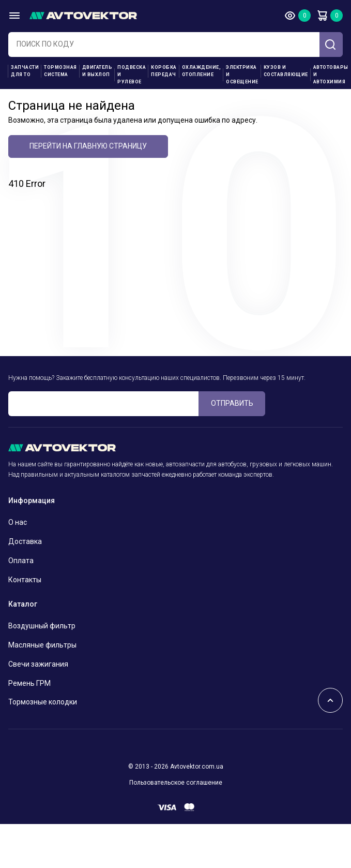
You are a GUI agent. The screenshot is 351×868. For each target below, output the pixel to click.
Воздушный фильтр (42, 626)
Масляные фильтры (42, 645)
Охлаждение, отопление (202, 71)
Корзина (322, 16)
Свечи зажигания (38, 664)
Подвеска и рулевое (132, 75)
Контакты (25, 580)
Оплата (21, 561)
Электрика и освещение (242, 75)
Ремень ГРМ (29, 683)
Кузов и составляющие (286, 71)
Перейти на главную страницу (88, 146)
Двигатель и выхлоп (97, 71)
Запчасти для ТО (25, 71)
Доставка (25, 541)
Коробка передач (164, 71)
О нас (18, 522)
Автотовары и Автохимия (331, 75)
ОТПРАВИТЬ (232, 403)
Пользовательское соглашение (176, 783)
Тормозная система (60, 71)
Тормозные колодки (43, 702)
